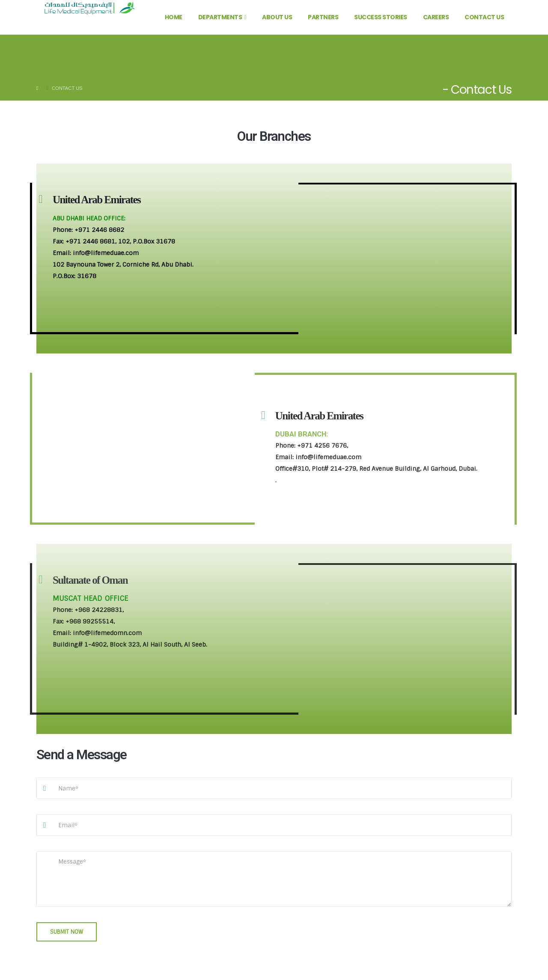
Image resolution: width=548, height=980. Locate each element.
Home (174, 17)
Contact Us (484, 17)
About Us (277, 17)
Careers (436, 17)
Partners (323, 17)
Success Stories (381, 17)
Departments (220, 17)
